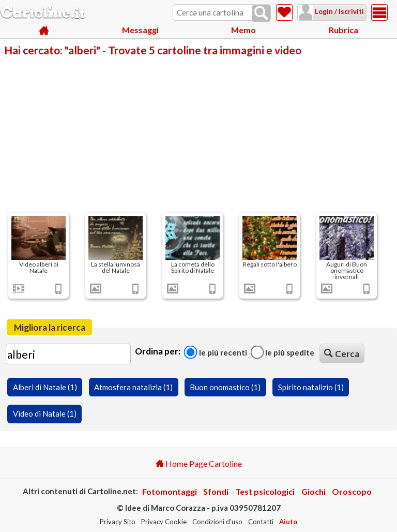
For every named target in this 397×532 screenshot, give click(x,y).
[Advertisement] (198, 134)
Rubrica (343, 31)
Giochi (314, 491)
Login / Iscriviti (326, 11)
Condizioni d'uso (217, 522)
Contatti (261, 522)
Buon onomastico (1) (225, 387)
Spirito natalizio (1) (311, 387)
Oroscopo (352, 491)
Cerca (342, 354)
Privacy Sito (118, 522)
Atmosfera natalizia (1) (133, 387)
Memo (243, 31)
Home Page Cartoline (199, 463)
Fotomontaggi (170, 491)
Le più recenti (216, 352)
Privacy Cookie (164, 522)
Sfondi (216, 491)
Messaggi (140, 31)
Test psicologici (265, 491)
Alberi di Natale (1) (45, 387)
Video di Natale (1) (45, 413)
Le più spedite (282, 352)
